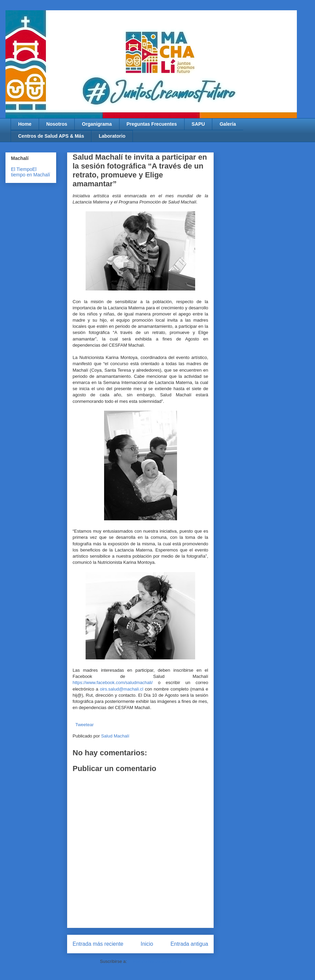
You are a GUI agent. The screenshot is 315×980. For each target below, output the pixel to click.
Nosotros (57, 124)
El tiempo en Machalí (30, 172)
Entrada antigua (189, 944)
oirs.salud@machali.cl (122, 689)
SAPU (198, 124)
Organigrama (97, 124)
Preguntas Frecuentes (152, 124)
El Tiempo (22, 169)
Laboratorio (112, 136)
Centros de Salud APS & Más (51, 136)
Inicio (147, 944)
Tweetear (84, 725)
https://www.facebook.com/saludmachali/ (113, 683)
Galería (228, 124)
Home (25, 124)
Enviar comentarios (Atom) (154, 961)
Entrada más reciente (98, 944)
